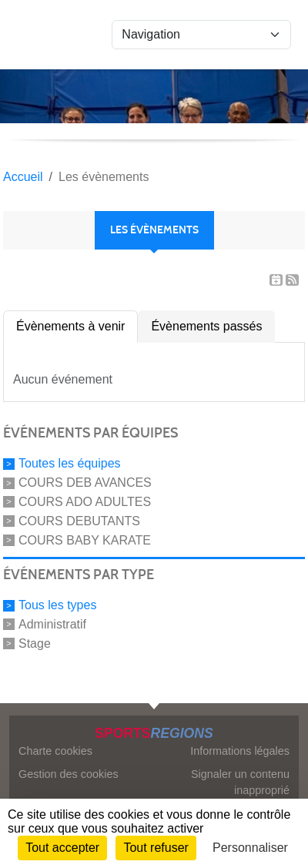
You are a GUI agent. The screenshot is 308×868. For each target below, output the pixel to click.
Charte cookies (55, 751)
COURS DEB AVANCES (85, 483)
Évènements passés (206, 326)
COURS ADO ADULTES (85, 502)
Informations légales (240, 751)
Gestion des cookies (69, 774)
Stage (35, 643)
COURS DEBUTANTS (79, 521)
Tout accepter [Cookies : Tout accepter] (62, 848)
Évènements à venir (70, 326)
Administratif (52, 624)
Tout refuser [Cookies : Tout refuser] (156, 848)
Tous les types (57, 605)
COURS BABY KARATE (85, 540)
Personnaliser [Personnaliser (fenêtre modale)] (250, 848)
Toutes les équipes (70, 463)
